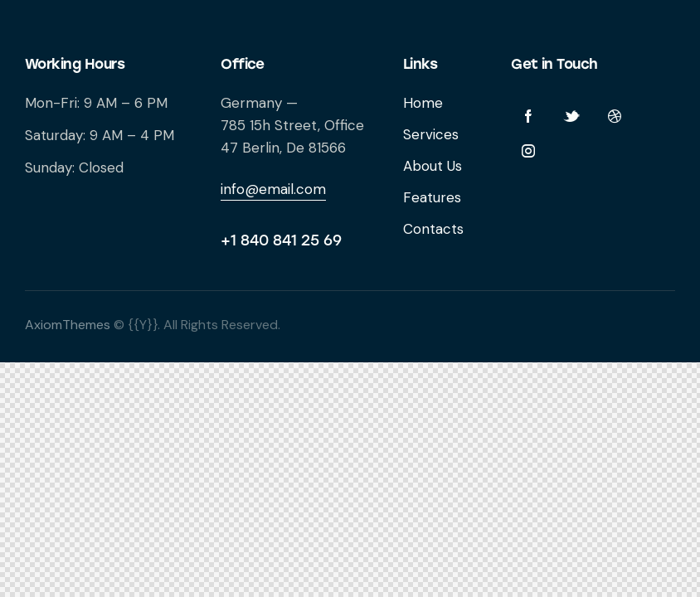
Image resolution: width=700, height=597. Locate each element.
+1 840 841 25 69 (281, 240)
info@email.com (273, 189)
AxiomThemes (68, 325)
